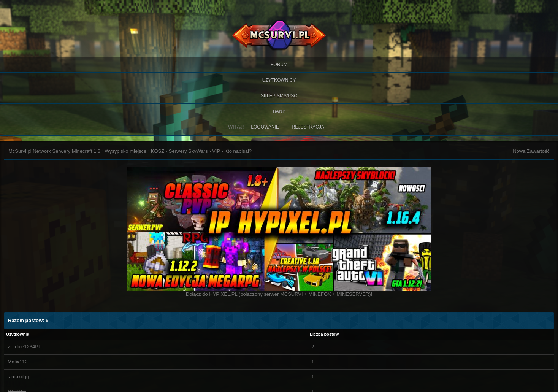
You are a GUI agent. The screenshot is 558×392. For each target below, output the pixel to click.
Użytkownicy (279, 80)
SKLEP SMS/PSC (279, 96)
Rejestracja (308, 127)
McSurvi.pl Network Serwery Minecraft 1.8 (54, 151)
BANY (279, 111)
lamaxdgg (18, 377)
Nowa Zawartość (531, 151)
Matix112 (18, 362)
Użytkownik (18, 334)
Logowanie (265, 127)
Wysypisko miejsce (126, 151)
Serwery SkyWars (188, 151)
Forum (279, 65)
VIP (216, 151)
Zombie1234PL (24, 347)
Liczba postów (324, 334)
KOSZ (158, 151)
